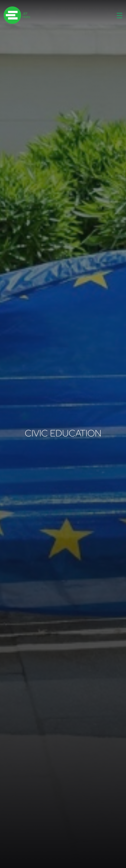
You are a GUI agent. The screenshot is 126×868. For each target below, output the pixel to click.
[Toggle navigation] (120, 15)
